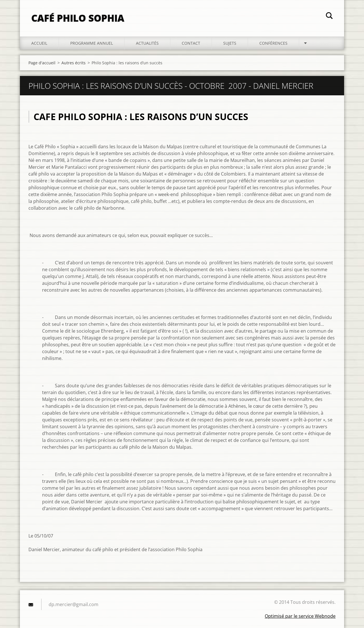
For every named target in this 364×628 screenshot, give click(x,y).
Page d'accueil (42, 63)
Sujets (230, 43)
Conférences (273, 43)
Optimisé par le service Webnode (300, 616)
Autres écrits (74, 63)
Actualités (147, 43)
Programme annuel (92, 43)
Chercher (329, 17)
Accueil (39, 43)
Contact (191, 43)
